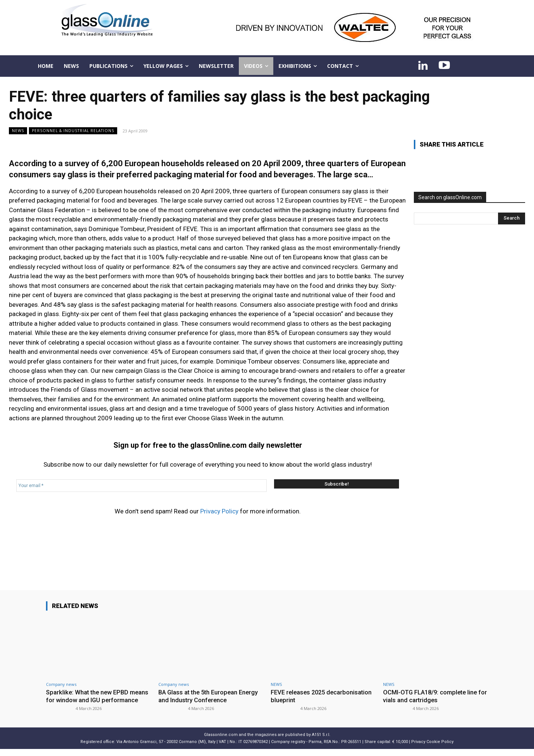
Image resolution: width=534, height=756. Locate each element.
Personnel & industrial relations (73, 131)
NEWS (18, 131)
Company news (61, 684)
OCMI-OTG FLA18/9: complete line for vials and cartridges (432, 696)
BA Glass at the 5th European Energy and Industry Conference (210, 696)
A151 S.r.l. (321, 742)
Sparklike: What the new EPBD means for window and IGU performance (89, 700)
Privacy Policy (219, 511)
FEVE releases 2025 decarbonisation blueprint (323, 696)
